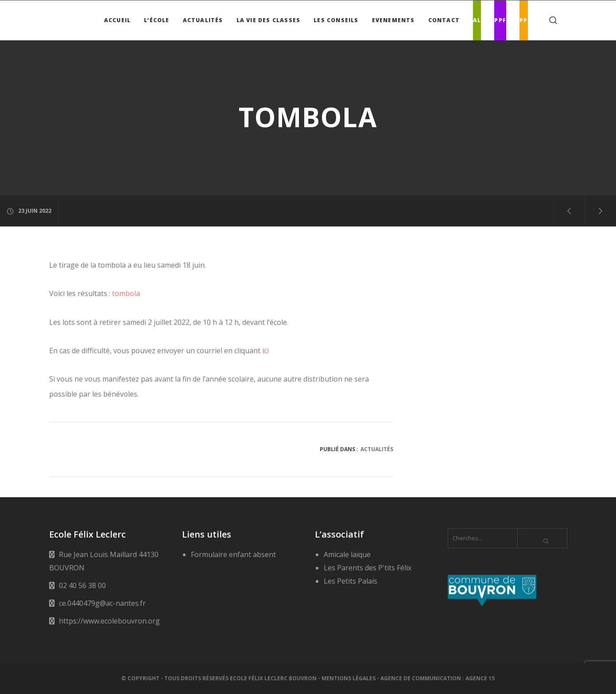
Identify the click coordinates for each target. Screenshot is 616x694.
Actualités (377, 449)
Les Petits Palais (351, 581)
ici (265, 351)
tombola (126, 293)
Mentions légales (349, 678)
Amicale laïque (347, 554)
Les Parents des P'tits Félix (368, 568)
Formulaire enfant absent (233, 554)
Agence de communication (421, 678)
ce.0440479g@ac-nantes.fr (102, 603)
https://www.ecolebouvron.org (109, 621)
